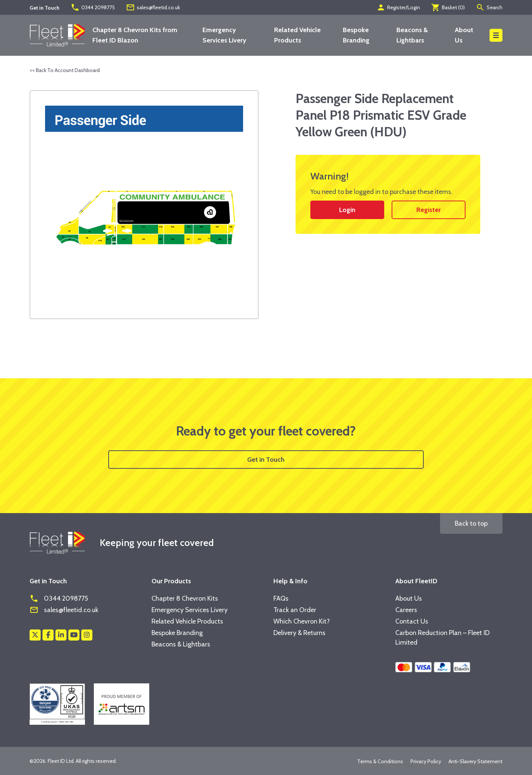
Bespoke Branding (177, 633)
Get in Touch (266, 460)
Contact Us (412, 621)
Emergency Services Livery (190, 610)
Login (347, 210)
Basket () (448, 7)
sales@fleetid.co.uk (153, 7)
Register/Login (398, 7)
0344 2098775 (93, 7)
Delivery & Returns (299, 633)
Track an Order (295, 610)
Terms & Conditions (380, 761)
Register (429, 210)
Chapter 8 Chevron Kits (185, 598)
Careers (406, 610)
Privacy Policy (426, 761)
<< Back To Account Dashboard (65, 70)
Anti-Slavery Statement (475, 761)
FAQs (281, 598)
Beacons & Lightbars (181, 644)
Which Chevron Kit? (302, 621)
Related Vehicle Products (187, 621)
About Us (409, 598)
